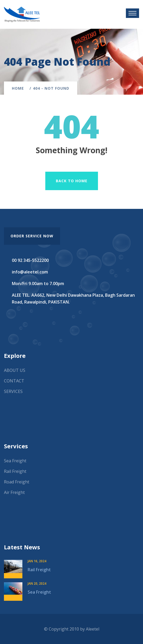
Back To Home (72, 181)
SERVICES (13, 391)
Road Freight (17, 482)
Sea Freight (15, 461)
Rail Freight (15, 471)
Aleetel (93, 629)
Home (19, 88)
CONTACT (14, 381)
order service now (32, 236)
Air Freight (14, 492)
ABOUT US (15, 370)
